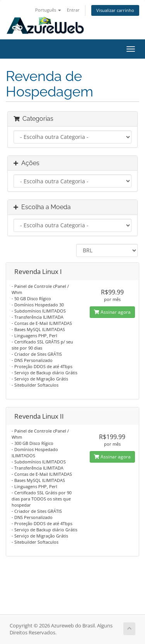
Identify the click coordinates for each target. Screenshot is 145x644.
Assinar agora (112, 312)
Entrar (73, 10)
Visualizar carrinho (115, 10)
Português (48, 10)
